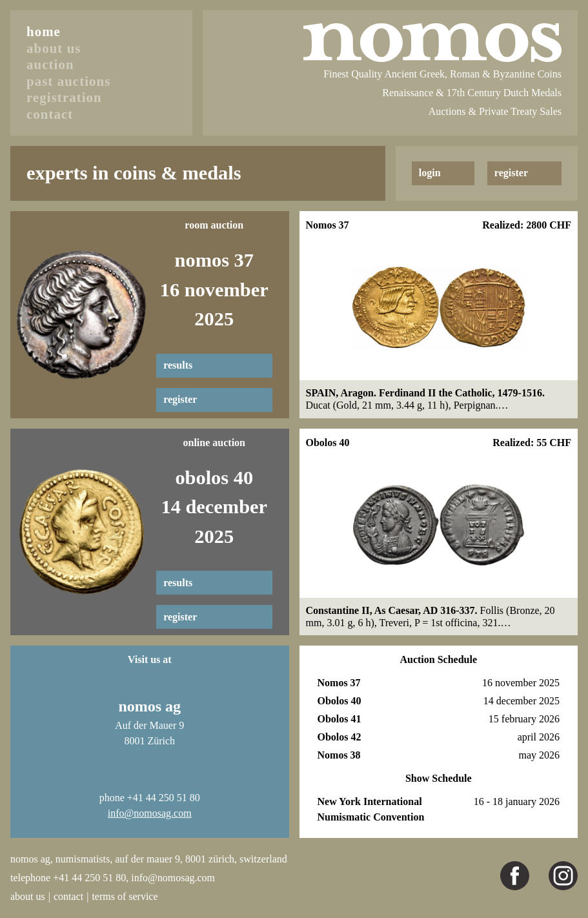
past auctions (68, 81)
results (178, 365)
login (430, 173)
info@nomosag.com (150, 813)
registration (64, 97)
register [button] (511, 173)
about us (54, 48)
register (180, 399)
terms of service (125, 896)
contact (50, 114)
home (44, 31)
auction (50, 64)
